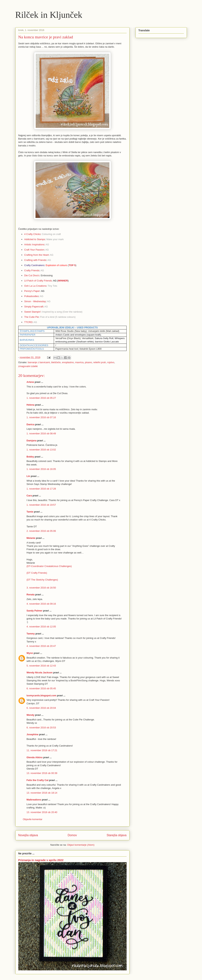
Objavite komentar (33, 819)
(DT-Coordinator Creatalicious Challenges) (49, 566)
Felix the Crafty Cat (38, 780)
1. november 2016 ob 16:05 (41, 469)
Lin (28, 476)
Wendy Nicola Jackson (40, 673)
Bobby (30, 457)
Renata (31, 595)
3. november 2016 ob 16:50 (41, 588)
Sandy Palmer (35, 611)
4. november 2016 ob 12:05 (41, 627)
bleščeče (56, 362)
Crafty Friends (32, 270)
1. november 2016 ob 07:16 (41, 417)
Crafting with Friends (35, 260)
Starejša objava (117, 835)
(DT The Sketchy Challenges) (42, 580)
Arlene (30, 382)
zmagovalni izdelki (28, 366)
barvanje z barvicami (39, 362)
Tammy (31, 634)
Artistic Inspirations (34, 244)
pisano (88, 362)
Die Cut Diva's (32, 275)
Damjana (32, 441)
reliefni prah (100, 362)
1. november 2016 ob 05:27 (41, 398)
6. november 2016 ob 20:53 (41, 728)
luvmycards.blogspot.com (41, 695)
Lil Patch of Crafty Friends (38, 281)
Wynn (30, 653)
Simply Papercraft (34, 307)
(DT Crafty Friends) (37, 573)
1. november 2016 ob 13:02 (41, 450)
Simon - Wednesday (35, 301)
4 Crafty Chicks (32, 234)
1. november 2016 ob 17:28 (41, 489)
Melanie (31, 538)
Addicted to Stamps (35, 239)
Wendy (30, 715)
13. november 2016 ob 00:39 (42, 773)
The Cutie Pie (32, 317)
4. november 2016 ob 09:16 (41, 604)
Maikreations (34, 800)
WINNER (63, 281)
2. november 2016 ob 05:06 (41, 531)
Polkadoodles (31, 296)
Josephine (33, 734)
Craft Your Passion (34, 250)
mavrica (79, 362)
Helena (31, 405)
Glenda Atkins (35, 757)
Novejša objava (28, 835)
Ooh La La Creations (35, 286)
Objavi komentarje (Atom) (81, 845)
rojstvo (111, 362)
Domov (72, 835)
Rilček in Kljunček (49, 15)
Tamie (30, 512)
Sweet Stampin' (33, 312)
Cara (29, 496)
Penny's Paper (32, 291)
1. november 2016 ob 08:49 (41, 433)
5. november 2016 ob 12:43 (41, 666)
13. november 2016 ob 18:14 (42, 793)
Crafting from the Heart (36, 255)
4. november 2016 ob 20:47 (41, 646)
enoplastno (68, 362)
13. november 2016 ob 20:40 (42, 812)
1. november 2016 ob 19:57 (41, 505)
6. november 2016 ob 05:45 (41, 688)
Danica (31, 424)
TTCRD (28, 322)
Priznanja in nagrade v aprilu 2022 (41, 860)
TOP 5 (72, 265)
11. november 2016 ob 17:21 (42, 750)
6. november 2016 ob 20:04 (41, 708)
